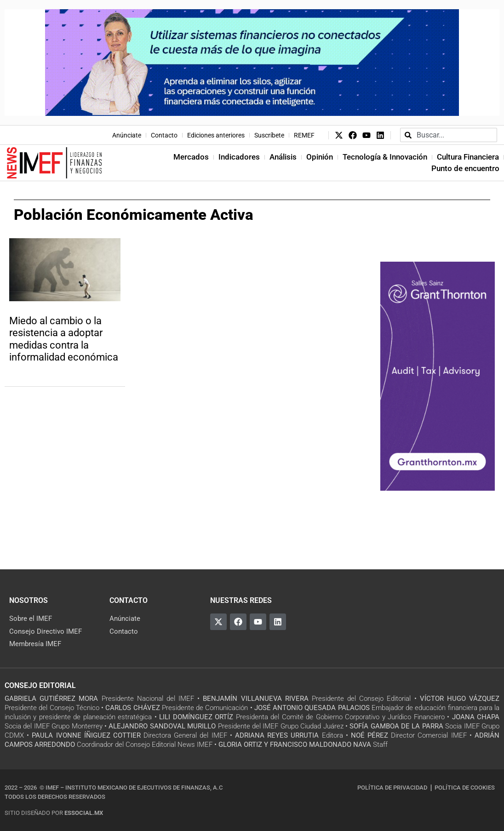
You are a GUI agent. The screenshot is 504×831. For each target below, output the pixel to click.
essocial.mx (84, 813)
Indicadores (239, 157)
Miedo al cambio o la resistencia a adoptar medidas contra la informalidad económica (64, 339)
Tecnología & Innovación (385, 157)
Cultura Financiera (468, 157)
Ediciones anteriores (216, 135)
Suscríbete (269, 135)
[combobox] (449, 135)
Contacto (164, 135)
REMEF (304, 135)
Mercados (191, 157)
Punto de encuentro (465, 168)
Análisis (283, 157)
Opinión (320, 157)
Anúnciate (127, 135)
